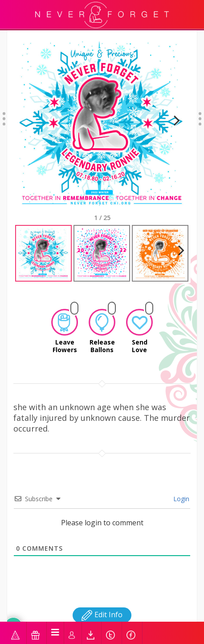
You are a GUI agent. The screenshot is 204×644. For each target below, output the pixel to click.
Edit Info (102, 607)
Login (180, 491)
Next (173, 123)
